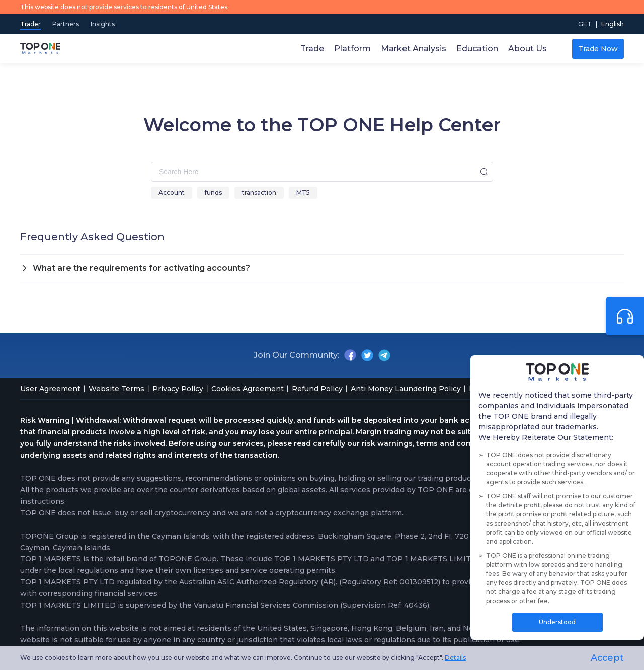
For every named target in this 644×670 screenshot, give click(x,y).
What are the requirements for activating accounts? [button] (135, 268)
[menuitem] (613, 24)
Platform (352, 49)
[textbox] (322, 172)
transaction (259, 193)
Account (172, 193)
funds (213, 193)
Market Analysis (414, 49)
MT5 (303, 193)
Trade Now (598, 49)
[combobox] (322, 172)
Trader (30, 24)
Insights (103, 24)
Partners (66, 24)
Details (455, 658)
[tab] (322, 269)
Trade (312, 49)
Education (477, 49)
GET (585, 24)
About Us (528, 49)
